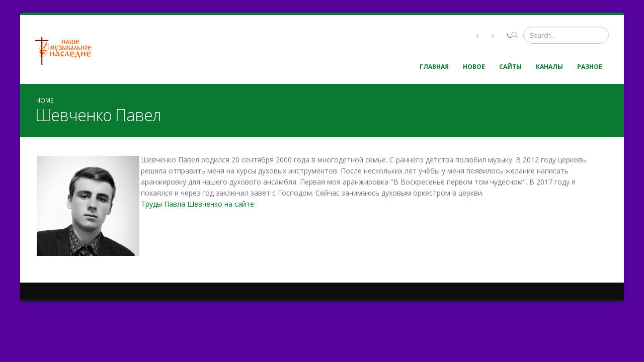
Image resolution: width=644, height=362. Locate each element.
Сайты (510, 67)
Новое (474, 67)
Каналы (549, 67)
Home (45, 100)
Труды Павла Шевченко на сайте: (198, 204)
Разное (590, 67)
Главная (434, 67)
